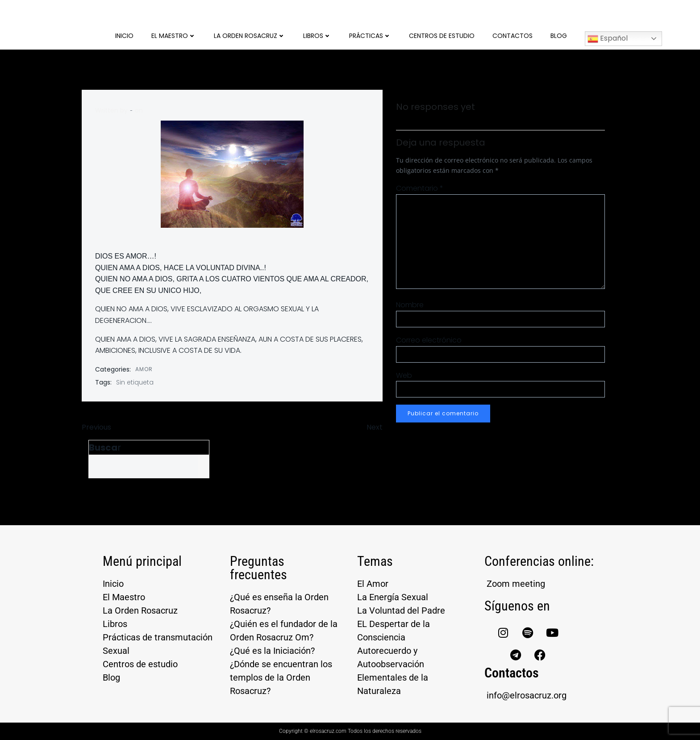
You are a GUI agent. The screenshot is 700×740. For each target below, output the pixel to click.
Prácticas (370, 36)
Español (608, 39)
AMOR (144, 369)
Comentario (420, 188)
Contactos (512, 36)
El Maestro (174, 36)
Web (404, 375)
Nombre (410, 305)
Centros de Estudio (442, 36)
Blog (559, 36)
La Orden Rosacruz (250, 36)
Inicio (124, 36)
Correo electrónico (429, 340)
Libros (317, 36)
